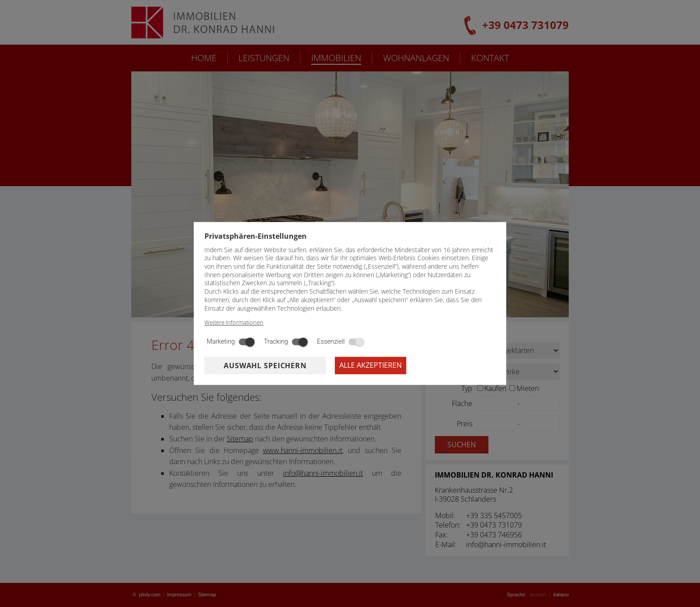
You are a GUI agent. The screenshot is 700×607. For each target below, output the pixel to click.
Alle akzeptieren (371, 366)
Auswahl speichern (265, 366)
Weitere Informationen (234, 323)
